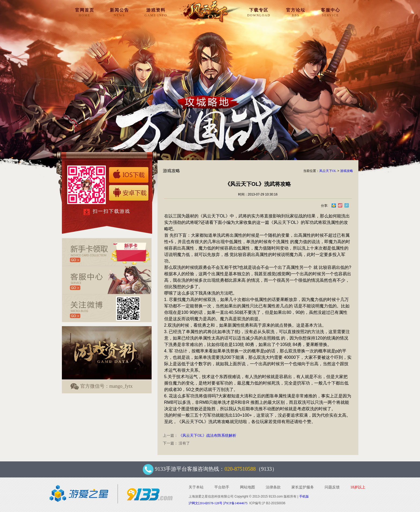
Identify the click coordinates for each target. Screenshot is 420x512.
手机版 (304, 496)
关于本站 (196, 487)
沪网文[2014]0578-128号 (205, 503)
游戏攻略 (347, 171)
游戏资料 (156, 12)
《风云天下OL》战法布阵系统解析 (207, 436)
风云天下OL (328, 171)
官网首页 (85, 12)
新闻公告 (119, 12)
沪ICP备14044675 (235, 503)
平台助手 (222, 487)
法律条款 (273, 487)
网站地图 (247, 487)
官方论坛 (296, 12)
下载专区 (259, 12)
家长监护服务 (303, 487)
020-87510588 (240, 469)
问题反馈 (332, 487)
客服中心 (331, 12)
